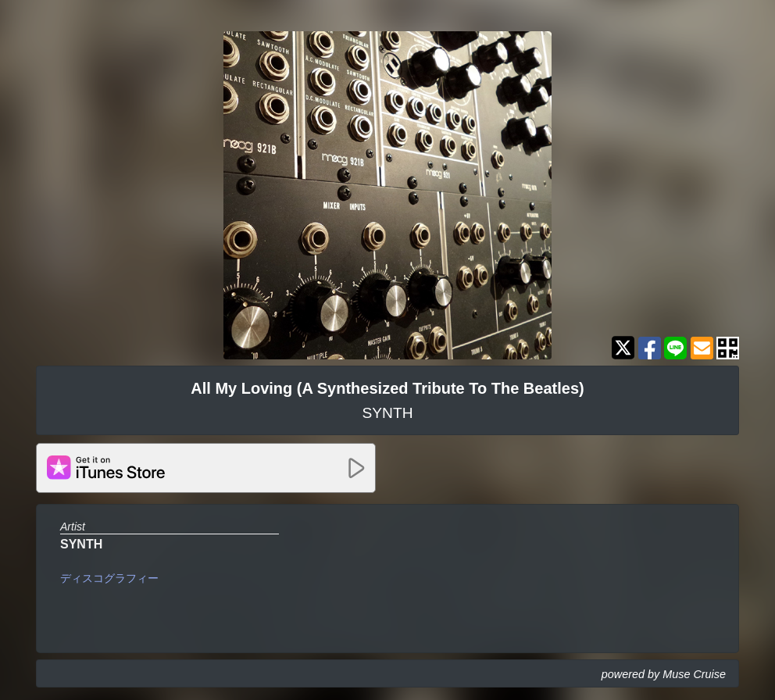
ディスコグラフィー (109, 578)
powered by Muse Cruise (664, 674)
